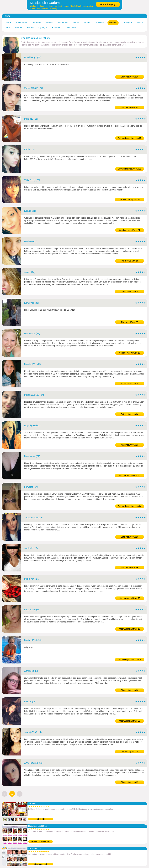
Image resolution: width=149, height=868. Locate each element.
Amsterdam (21, 23)
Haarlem (113, 23)
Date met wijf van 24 (130, 292)
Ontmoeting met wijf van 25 (130, 138)
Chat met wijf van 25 (130, 77)
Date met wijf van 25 (130, 537)
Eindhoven (57, 28)
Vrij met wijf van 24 (130, 752)
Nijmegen (43, 28)
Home (8, 22)
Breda (87, 23)
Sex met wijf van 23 (130, 568)
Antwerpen (63, 23)
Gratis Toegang (108, 4)
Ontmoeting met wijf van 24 (130, 506)
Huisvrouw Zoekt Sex (40, 842)
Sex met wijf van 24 (130, 108)
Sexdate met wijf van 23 (130, 353)
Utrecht (50, 23)
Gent (8, 28)
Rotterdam (37, 23)
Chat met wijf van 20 (130, 690)
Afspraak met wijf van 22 (130, 476)
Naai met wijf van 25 (130, 384)
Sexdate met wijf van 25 (130, 200)
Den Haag (100, 23)
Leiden (30, 28)
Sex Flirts (41, 819)
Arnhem (19, 28)
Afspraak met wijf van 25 (130, 598)
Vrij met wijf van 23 (130, 261)
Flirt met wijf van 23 (130, 322)
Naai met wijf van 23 (130, 445)
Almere (76, 23)
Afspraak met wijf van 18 (130, 629)
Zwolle (140, 23)
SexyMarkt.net (41, 864)
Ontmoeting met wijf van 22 (130, 169)
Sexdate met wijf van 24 (130, 230)
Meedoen (71, 28)
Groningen (127, 23)
